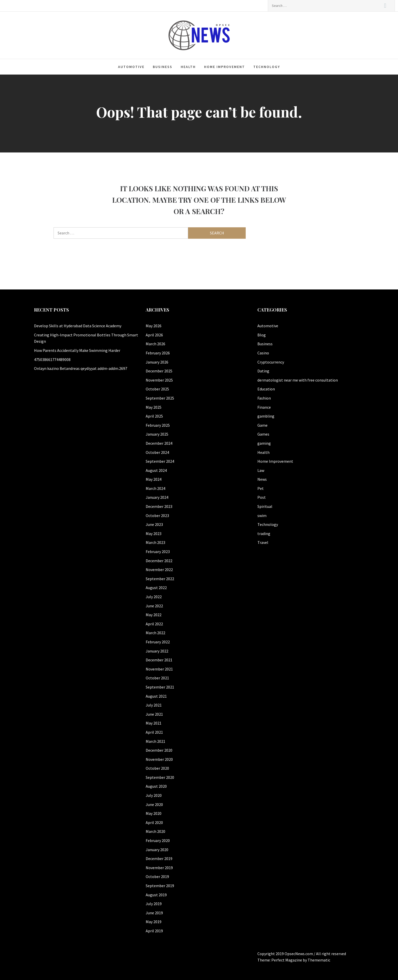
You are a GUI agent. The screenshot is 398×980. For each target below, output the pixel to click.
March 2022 (155, 633)
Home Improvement (225, 67)
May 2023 (154, 534)
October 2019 (157, 876)
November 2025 (159, 380)
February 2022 (158, 642)
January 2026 (157, 362)
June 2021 (154, 714)
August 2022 (156, 588)
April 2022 (154, 624)
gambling (266, 416)
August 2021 (156, 696)
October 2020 (157, 768)
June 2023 (154, 524)
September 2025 (160, 398)
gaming (264, 443)
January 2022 (157, 651)
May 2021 (154, 723)
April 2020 (154, 822)
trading (264, 534)
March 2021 (155, 741)
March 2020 (155, 831)
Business (163, 67)
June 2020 (154, 804)
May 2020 (154, 813)
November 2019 (159, 868)
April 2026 (154, 335)
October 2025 (157, 389)
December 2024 (159, 443)
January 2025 (157, 434)
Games (263, 434)
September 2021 (160, 687)
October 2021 (157, 678)
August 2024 (156, 470)
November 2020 (159, 759)
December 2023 (159, 506)
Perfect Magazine (287, 960)
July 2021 (154, 705)
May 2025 (154, 407)
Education (266, 389)
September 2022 (160, 579)
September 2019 (160, 886)
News (262, 479)
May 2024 (154, 479)
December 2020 (159, 750)
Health (188, 67)
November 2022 (159, 570)
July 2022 (154, 597)
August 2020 (156, 786)
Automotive (131, 67)
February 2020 (158, 840)
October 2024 (157, 452)
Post (262, 497)
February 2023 (158, 552)
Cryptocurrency (271, 362)
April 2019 (154, 931)
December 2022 (159, 561)
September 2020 (160, 777)
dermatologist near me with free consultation (298, 380)
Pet (261, 488)
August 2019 (156, 895)
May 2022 (154, 615)
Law (261, 470)
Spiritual (265, 506)
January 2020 (157, 850)
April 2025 (154, 416)
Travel (263, 542)
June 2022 (154, 606)
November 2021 (159, 669)
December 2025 (159, 371)
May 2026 (154, 326)
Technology (267, 67)
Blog (262, 335)
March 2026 (155, 344)
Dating (263, 371)
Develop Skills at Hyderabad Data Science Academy (78, 326)
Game (262, 425)
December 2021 (159, 660)
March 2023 (155, 542)
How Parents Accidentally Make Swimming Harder (77, 350)
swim (262, 515)
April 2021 (154, 732)
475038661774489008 (52, 359)
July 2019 (154, 904)
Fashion (264, 398)
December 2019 (159, 858)
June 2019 (154, 913)
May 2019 (154, 922)
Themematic (319, 960)
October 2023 (157, 515)
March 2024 (155, 488)
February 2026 (158, 353)
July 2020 (154, 795)
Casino (263, 353)
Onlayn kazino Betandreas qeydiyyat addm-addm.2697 (81, 368)
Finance (264, 407)
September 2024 (160, 461)
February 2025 (158, 425)
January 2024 (157, 497)
